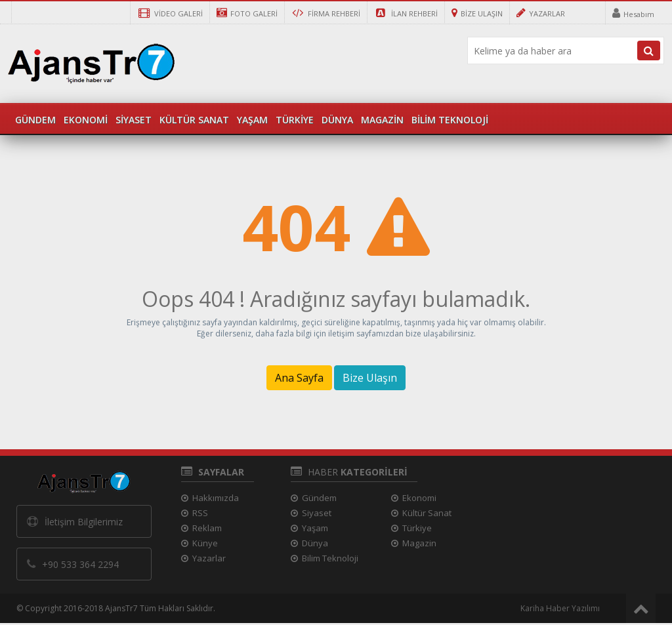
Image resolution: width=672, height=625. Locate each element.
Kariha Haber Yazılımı (560, 608)
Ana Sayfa (299, 378)
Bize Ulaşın (370, 378)
